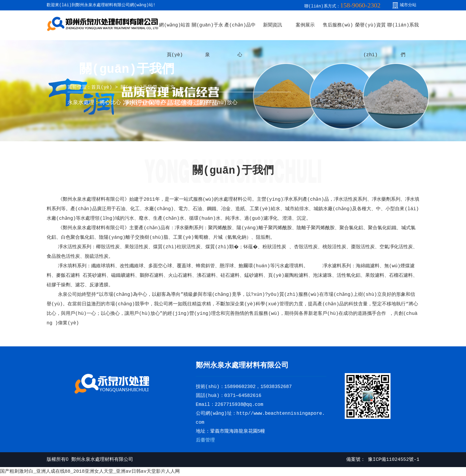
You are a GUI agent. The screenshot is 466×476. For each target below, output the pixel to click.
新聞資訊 (273, 25)
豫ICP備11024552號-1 (392, 460)
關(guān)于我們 (139, 87)
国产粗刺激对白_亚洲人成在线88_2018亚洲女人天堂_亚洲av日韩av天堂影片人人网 (90, 472)
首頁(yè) (102, 87)
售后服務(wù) (338, 25)
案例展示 (305, 25)
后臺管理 (205, 440)
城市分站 (408, 5)
